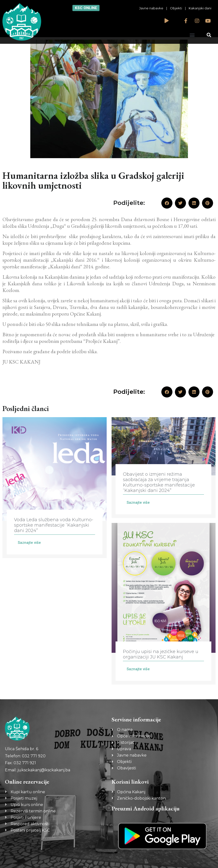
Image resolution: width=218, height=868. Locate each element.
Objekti (176, 8)
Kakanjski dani (200, 8)
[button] (192, 35)
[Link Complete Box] (55, 488)
